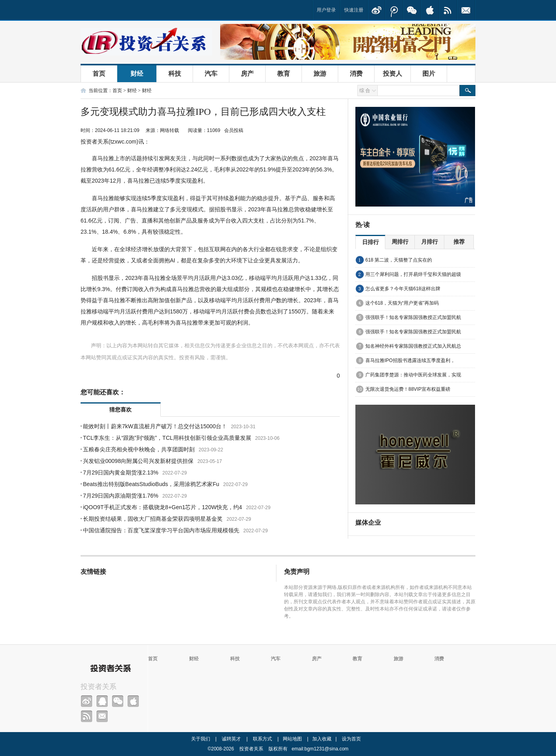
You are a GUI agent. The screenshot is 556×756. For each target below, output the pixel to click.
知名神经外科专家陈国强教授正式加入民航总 (413, 346)
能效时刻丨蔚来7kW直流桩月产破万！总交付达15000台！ (155, 426)
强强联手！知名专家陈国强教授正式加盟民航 (413, 317)
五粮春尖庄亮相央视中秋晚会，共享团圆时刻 (139, 449)
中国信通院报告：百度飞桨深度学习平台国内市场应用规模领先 (161, 530)
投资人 (392, 74)
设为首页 (351, 739)
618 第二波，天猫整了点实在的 (399, 260)
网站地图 (292, 739)
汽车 (211, 74)
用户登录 (326, 10)
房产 (247, 74)
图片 (429, 74)
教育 (284, 74)
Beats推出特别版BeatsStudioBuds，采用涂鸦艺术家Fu (151, 484)
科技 (175, 74)
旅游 (320, 74)
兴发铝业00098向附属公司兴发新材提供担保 (138, 461)
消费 (356, 74)
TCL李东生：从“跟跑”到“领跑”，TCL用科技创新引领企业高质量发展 (167, 438)
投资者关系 (99, 687)
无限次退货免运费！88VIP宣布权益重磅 (408, 389)
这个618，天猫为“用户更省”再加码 (402, 303)
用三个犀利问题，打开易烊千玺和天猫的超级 (413, 274)
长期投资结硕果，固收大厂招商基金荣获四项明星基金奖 (153, 519)
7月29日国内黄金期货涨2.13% (121, 472)
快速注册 (354, 10)
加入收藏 (322, 739)
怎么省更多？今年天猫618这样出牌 (403, 289)
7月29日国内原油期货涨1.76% (121, 496)
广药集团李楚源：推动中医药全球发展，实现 (413, 375)
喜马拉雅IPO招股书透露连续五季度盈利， (410, 360)
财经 (137, 74)
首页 (99, 74)
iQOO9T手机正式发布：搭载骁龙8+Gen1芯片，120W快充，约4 (163, 507)
